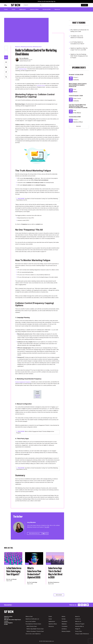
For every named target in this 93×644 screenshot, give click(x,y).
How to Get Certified (31, 621)
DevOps (64, 619)
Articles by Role (47, 9)
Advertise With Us (79, 626)
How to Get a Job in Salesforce (33, 634)
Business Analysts (66, 631)
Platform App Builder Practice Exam (35, 629)
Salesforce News (34, 9)
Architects (64, 629)
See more (79, 126)
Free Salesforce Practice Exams (33, 624)
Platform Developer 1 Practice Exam (35, 631)
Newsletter (84, 5)
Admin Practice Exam (32, 626)
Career (13, 9)
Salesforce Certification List (32, 619)
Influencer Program (80, 624)
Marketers (18, 47)
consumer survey (41, 85)
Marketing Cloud (37, 47)
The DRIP (47, 527)
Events (6, 9)
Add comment (59, 595)
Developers (64, 621)
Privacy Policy (79, 631)
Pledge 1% (78, 629)
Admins (63, 616)
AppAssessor (23, 9)
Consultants (65, 626)
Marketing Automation (27, 47)
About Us (77, 616)
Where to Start (29, 616)
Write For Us (78, 621)
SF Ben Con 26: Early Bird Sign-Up (47, 1)
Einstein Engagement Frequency (23, 382)
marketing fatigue (23, 69)
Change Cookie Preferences (82, 634)
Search (41, 5)
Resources (57, 9)
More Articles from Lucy (34, 533)
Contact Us (78, 619)
